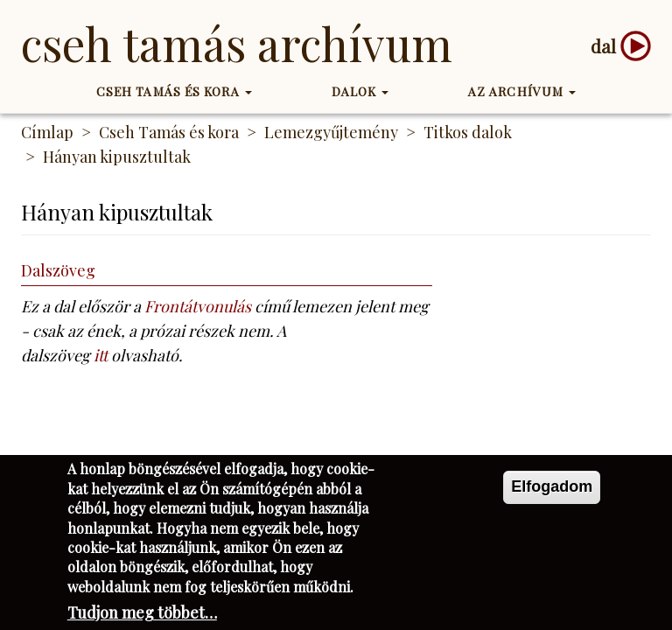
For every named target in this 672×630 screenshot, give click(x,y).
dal (603, 46)
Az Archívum (522, 91)
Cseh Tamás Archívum (237, 43)
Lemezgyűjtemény (331, 132)
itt (101, 355)
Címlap (47, 132)
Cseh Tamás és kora (174, 91)
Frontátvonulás (198, 306)
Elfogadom (552, 491)
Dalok (360, 91)
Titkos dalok (468, 132)
